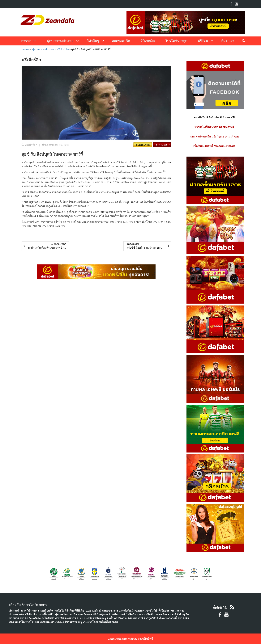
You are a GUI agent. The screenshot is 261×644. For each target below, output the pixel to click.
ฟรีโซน (203, 41)
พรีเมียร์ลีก (63, 49)
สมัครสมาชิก (121, 41)
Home (26, 49)
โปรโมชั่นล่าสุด (176, 41)
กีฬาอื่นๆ (93, 41)
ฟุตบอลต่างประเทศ (60, 41)
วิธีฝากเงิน (148, 41)
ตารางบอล (29, 41)
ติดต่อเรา (228, 41)
